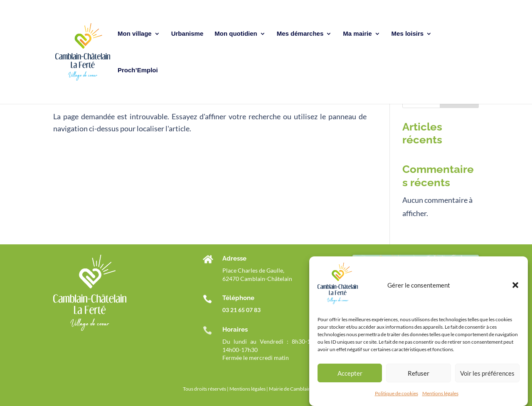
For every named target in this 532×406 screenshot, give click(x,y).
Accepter (350, 374)
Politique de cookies (397, 395)
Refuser (419, 374)
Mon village (135, 34)
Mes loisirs (408, 34)
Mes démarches (300, 34)
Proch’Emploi (138, 70)
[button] (515, 286)
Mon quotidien (236, 34)
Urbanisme (187, 34)
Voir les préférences (487, 374)
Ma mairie (357, 34)
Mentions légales (440, 395)
